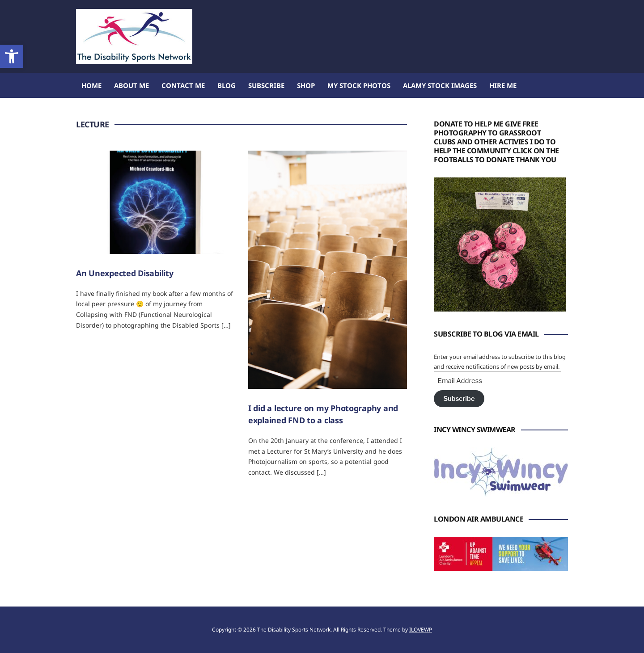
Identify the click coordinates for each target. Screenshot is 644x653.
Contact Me (183, 85)
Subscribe (266, 85)
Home (91, 85)
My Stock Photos (359, 85)
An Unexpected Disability (125, 273)
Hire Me (503, 85)
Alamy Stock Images (440, 85)
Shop (306, 85)
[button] (12, 56)
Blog (227, 85)
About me (131, 85)
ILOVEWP (421, 630)
